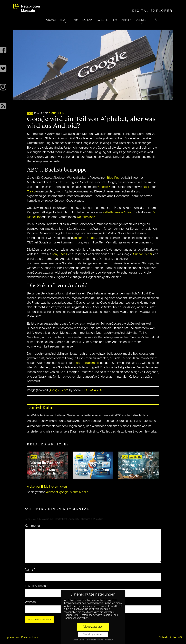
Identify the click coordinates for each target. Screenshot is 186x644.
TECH (63, 20)
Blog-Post (114, 178)
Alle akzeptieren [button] (93, 627)
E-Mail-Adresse (36, 586)
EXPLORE (102, 20)
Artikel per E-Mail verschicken (47, 487)
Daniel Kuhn (56, 114)
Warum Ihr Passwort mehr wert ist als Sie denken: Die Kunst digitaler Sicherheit (45, 468)
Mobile (84, 492)
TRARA (74, 20)
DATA (30, 114)
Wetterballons (86, 217)
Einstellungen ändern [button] (93, 634)
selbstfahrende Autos (117, 213)
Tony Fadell (59, 254)
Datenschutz (30, 638)
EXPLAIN (87, 20)
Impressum (11, 638)
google (64, 492)
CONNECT (142, 20)
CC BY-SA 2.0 (92, 390)
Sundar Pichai (143, 254)
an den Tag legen (85, 238)
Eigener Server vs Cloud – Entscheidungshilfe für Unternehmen (93, 468)
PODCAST (50, 20)
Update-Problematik (86, 363)
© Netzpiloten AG (171, 638)
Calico (31, 192)
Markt (74, 492)
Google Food (59, 390)
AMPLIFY (127, 20)
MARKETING (135, 457)
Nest (146, 187)
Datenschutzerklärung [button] (94, 640)
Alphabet (52, 492)
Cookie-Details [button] (78, 640)
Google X (105, 187)
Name (30, 570)
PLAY (115, 20)
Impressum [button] (109, 640)
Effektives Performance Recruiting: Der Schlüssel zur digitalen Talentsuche (138, 469)
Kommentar (34, 526)
